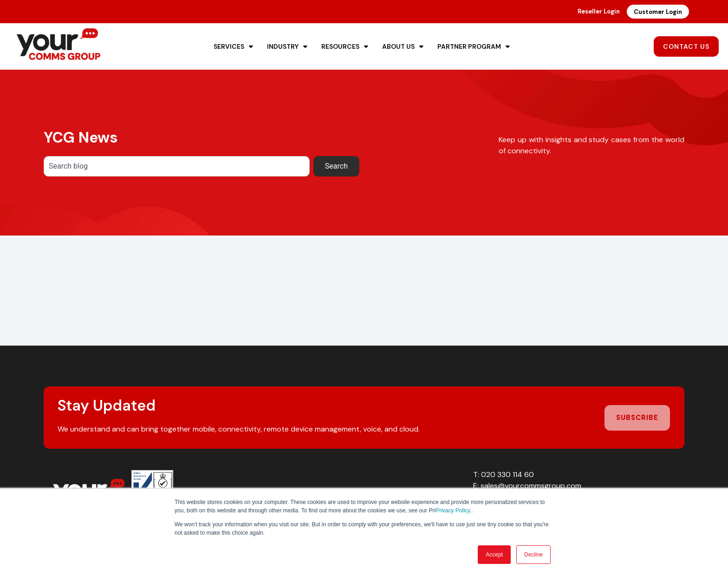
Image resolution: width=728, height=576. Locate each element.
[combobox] (177, 166)
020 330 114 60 (507, 475)
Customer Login (658, 12)
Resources (345, 46)
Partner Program (474, 46)
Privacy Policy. (453, 511)
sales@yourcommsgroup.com (531, 486)
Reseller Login (599, 11)
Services (233, 46)
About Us (403, 46)
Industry (287, 46)
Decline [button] (533, 555)
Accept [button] (494, 555)
